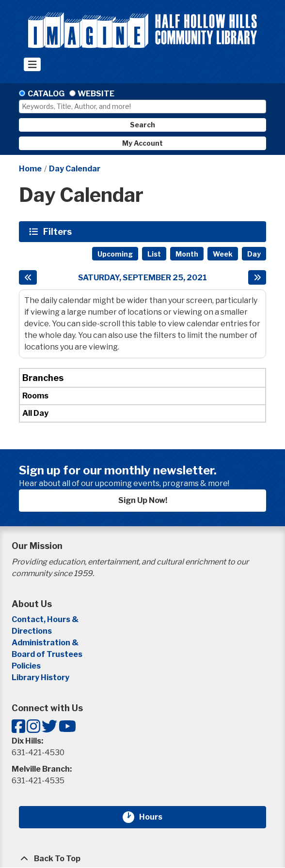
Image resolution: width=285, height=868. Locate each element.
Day (254, 254)
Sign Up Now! (143, 500)
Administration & (46, 643)
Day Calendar (75, 169)
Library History (40, 678)
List (154, 254)
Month (187, 254)
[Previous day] (28, 277)
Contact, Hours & (46, 619)
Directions (32, 631)
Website (96, 94)
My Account (142, 143)
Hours (157, 817)
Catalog (46, 94)
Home (30, 169)
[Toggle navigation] (32, 64)
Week (223, 254)
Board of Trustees (47, 654)
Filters (59, 231)
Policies (26, 666)
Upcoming (115, 254)
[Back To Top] (142, 859)
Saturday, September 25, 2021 (142, 278)
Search (142, 125)
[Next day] (257, 277)
